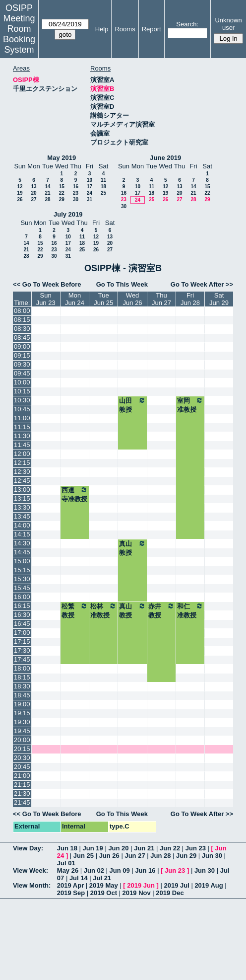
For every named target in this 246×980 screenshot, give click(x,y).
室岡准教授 (190, 405)
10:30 (22, 400)
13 (33, 187)
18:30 (22, 686)
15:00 (22, 561)
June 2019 (165, 158)
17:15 (22, 641)
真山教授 (132, 548)
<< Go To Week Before (47, 284)
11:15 (22, 427)
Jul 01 (66, 863)
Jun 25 (84, 856)
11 (103, 180)
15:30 (22, 579)
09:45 (22, 373)
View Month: (32, 885)
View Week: (31, 870)
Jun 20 (118, 848)
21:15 (22, 785)
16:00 (22, 597)
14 (47, 187)
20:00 (22, 740)
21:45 (22, 802)
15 (62, 187)
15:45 (22, 588)
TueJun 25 (103, 299)
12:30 (22, 472)
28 (47, 199)
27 (33, 199)
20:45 (22, 767)
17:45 (22, 659)
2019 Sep (71, 893)
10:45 (22, 409)
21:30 (22, 793)
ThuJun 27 (161, 299)
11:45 (22, 445)
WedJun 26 (133, 299)
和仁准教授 (190, 610)
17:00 (22, 633)
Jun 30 (212, 856)
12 (20, 187)
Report (152, 29)
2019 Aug (209, 885)
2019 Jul (176, 885)
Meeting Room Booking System (19, 34)
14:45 (22, 552)
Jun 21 (144, 848)
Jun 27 (135, 856)
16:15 (22, 606)
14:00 (22, 525)
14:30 (22, 543)
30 (76, 199)
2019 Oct (104, 893)
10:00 (22, 382)
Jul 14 (79, 878)
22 (62, 193)
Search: (187, 24)
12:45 (22, 481)
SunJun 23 (46, 299)
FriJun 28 (190, 299)
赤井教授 (161, 610)
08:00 (22, 311)
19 (20, 193)
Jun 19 (93, 848)
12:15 (22, 463)
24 (90, 193)
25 (103, 193)
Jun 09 (120, 870)
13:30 (22, 507)
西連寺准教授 (75, 494)
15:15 (22, 570)
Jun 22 (170, 848)
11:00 (22, 418)
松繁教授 (75, 610)
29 (62, 199)
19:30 (22, 722)
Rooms (125, 29)
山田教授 (132, 405)
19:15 (22, 713)
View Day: (28, 848)
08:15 (22, 320)
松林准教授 (103, 610)
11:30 (22, 436)
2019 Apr (70, 885)
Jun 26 (109, 856)
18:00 (22, 668)
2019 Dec (170, 893)
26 (20, 199)
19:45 (22, 731)
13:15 (22, 498)
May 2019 (61, 158)
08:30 (22, 329)
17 (90, 187)
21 (47, 193)
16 (76, 187)
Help (102, 29)
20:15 (22, 749)
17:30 (22, 650)
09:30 (22, 364)
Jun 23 (196, 848)
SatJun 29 (219, 299)
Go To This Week (122, 284)
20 (33, 193)
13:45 (22, 516)
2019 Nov (137, 893)
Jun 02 (94, 870)
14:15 (22, 534)
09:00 (22, 346)
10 (90, 180)
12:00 (22, 454)
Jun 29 (186, 856)
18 (103, 187)
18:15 (22, 677)
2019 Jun (141, 885)
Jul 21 (102, 878)
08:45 (22, 338)
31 (90, 199)
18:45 (22, 695)
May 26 (68, 870)
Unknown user (228, 24)
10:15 (22, 391)
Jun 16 (145, 870)
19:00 (22, 704)
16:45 (22, 624)
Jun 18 (67, 848)
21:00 (22, 776)
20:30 (22, 758)
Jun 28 (160, 856)
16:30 (22, 615)
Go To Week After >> (202, 284)
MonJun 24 (75, 299)
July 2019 (68, 214)
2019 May (104, 885)
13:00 (22, 490)
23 (76, 193)
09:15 (22, 355)
